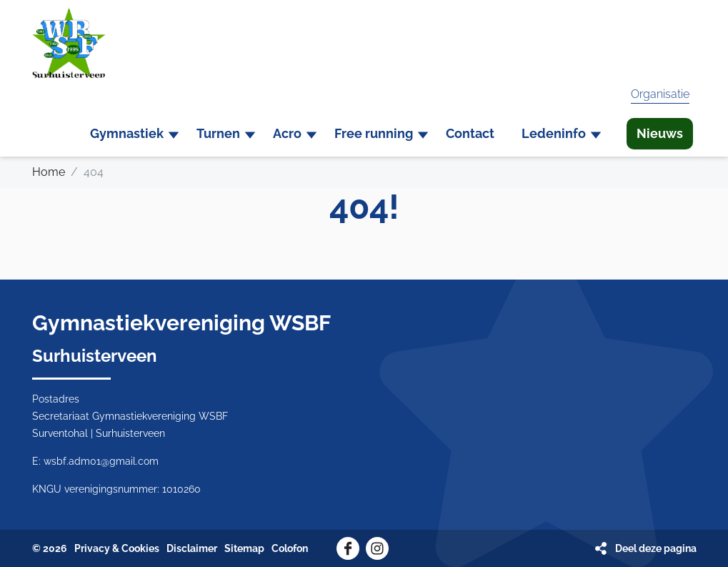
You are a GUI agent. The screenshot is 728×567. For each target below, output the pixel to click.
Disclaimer (192, 548)
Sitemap (244, 548)
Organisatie (660, 94)
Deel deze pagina (656, 548)
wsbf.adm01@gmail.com (101, 461)
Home (49, 172)
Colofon (290, 548)
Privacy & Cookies (117, 548)
